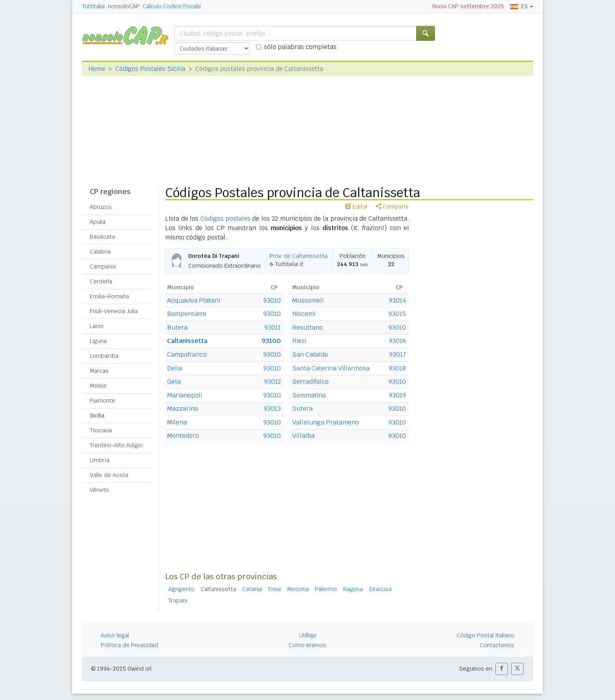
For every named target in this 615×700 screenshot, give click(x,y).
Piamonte (103, 401)
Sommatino (309, 395)
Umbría (100, 460)
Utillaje (308, 635)
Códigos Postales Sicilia (150, 69)
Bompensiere (187, 314)
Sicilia (97, 415)
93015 (397, 314)
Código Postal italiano (485, 635)
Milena (177, 422)
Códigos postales (226, 219)
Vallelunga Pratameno (326, 422)
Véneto (99, 490)
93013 (272, 409)
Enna (275, 589)
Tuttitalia (93, 6)
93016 (397, 341)
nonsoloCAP (124, 6)
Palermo (326, 589)
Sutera (302, 409)
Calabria (100, 252)
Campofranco (187, 355)
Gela (174, 382)
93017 (398, 355)
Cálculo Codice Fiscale (172, 6)
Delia (175, 368)
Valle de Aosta (109, 475)
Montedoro (183, 436)
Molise (98, 386)
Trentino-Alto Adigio (116, 445)
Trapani (178, 600)
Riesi (299, 341)
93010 (272, 300)
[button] (502, 669)
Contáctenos (497, 645)
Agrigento (181, 589)
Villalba (303, 436)
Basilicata (102, 237)
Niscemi (304, 314)
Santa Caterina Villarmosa (331, 368)
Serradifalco (310, 382)
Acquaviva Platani (194, 300)
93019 (397, 395)
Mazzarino (183, 409)
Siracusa (380, 589)
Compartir (392, 207)
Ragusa (353, 589)
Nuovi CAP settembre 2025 (468, 6)
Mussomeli (308, 300)
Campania (103, 267)
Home (97, 69)
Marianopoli (185, 395)
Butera (177, 327)
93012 (272, 382)
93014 (397, 300)
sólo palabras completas (300, 47)
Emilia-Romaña (109, 296)
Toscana (101, 430)
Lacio (97, 326)
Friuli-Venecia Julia (114, 311)
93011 (273, 327)
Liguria (98, 341)
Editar (357, 207)
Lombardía (104, 356)
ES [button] (519, 6)
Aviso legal (115, 635)
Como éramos (307, 645)
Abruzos (101, 207)
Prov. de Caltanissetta (298, 256)
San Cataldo (310, 355)
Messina (298, 589)
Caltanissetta (187, 341)
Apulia (98, 222)
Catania (252, 589)
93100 (271, 341)
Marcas (99, 371)
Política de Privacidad (129, 645)
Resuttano (307, 327)
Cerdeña (101, 281)
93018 (397, 368)
